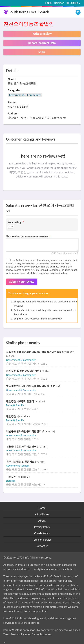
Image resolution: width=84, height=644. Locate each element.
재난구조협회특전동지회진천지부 (25, 431)
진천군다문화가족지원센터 (22, 447)
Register (59, 3)
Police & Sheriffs (15, 405)
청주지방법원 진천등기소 (21, 462)
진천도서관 (13, 477)
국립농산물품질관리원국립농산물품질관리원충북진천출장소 (41, 352)
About (42, 521)
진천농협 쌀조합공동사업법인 (23, 371)
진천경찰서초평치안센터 (20, 401)
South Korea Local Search (29, 12)
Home (42, 508)
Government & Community (25, 95)
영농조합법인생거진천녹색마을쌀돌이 (28, 386)
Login (48, 3)
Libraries (11, 481)
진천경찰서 (13, 416)
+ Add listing (42, 514)
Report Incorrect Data (42, 43)
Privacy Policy (42, 527)
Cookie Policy (42, 533)
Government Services (18, 466)
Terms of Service (42, 540)
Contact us (42, 546)
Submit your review (22, 282)
